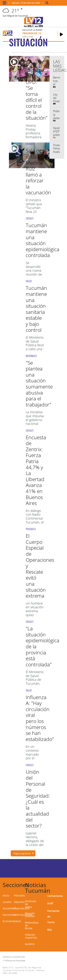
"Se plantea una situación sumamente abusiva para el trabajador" (39, 384)
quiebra (30, 944)
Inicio (6, 895)
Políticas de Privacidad (15, 960)
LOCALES (30, 57)
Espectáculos (22, 908)
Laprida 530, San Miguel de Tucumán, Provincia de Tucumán (22, 969)
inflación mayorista (31, 936)
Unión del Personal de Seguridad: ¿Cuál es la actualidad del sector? (38, 799)
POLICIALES (31, 529)
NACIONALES (31, 356)
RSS (50, 930)
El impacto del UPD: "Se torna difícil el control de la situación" (37, 91)
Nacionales (9, 915)
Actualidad (9, 908)
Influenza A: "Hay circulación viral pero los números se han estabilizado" (40, 718)
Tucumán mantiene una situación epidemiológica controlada (43, 240)
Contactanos (55, 896)
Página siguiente (22, 853)
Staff (50, 903)
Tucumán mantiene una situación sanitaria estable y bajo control (36, 309)
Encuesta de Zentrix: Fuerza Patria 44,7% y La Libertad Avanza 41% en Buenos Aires (36, 470)
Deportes (19, 902)
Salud (17, 921)
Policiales (19, 895)
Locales (7, 902)
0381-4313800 (10, 973)
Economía (8, 921)
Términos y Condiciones (14, 957)
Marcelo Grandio (30, 915)
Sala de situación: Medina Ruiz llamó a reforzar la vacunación (38, 171)
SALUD (29, 281)
